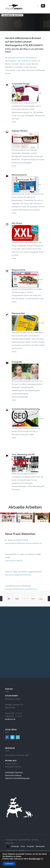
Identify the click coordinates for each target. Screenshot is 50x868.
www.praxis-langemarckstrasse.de (18, 575)
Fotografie (30, 846)
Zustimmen (9, 864)
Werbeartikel (40, 846)
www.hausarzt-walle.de (14, 561)
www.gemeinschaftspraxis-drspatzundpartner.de (24, 543)
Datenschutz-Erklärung (13, 775)
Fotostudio (25, 61)
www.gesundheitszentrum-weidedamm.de (21, 589)
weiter (14, 122)
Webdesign (15, 846)
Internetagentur (11, 61)
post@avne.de (10, 719)
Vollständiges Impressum (14, 773)
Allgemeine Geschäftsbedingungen (17, 778)
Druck (23, 846)
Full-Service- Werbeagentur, (26, 58)
